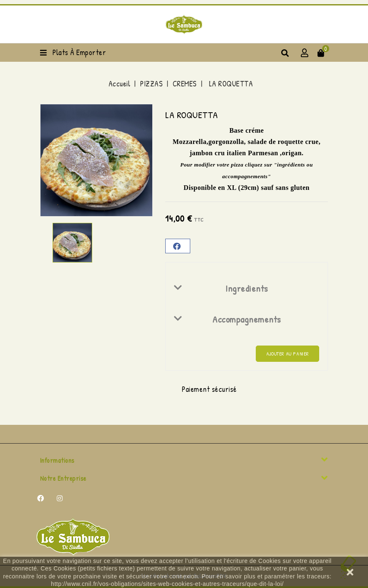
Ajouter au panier (287, 354)
